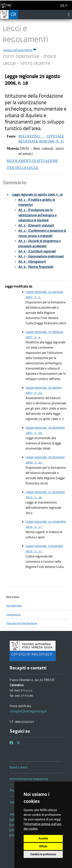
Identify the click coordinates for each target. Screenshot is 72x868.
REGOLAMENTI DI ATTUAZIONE (32, 161)
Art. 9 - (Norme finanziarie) (36, 267)
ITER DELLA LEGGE (22, 168)
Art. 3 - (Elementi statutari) (36, 226)
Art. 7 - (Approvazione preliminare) (41, 256)
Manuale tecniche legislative (22, 623)
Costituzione (13, 615)
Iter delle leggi (14, 606)
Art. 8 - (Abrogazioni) (32, 262)
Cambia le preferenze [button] (43, 854)
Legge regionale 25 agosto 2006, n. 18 (37, 195)
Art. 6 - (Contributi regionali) (37, 251)
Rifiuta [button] (43, 846)
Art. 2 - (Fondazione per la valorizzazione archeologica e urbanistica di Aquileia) (37, 215)
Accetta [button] (43, 838)
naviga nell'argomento (20, 50)
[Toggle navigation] (69, 14)
